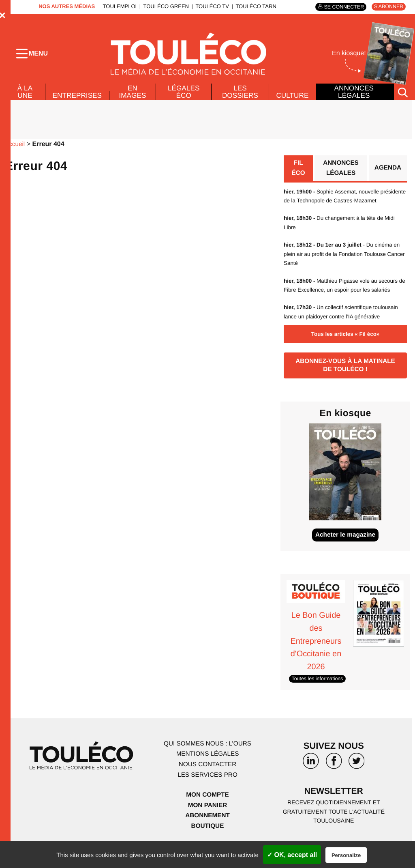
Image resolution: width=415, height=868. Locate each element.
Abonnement (208, 832)
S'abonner (388, 7)
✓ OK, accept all (292, 855)
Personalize (346, 855)
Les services (207, 791)
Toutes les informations (319, 695)
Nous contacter (207, 781)
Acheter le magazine (345, 552)
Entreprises (78, 100)
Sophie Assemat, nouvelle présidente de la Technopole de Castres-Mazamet (335, 206)
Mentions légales (207, 770)
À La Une (25, 96)
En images (134, 96)
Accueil (15, 149)
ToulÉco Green (164, 6)
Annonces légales (354, 94)
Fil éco (298, 173)
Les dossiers (239, 96)
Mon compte (207, 811)
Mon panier (207, 822)
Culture (292, 100)
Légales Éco (184, 96)
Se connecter (341, 7)
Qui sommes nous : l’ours (207, 760)
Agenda (387, 173)
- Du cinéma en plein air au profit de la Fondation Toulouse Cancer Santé (344, 269)
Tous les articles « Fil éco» (345, 349)
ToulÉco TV (210, 6)
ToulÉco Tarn (254, 6)
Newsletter (334, 808)
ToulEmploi (118, 6)
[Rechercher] (403, 97)
